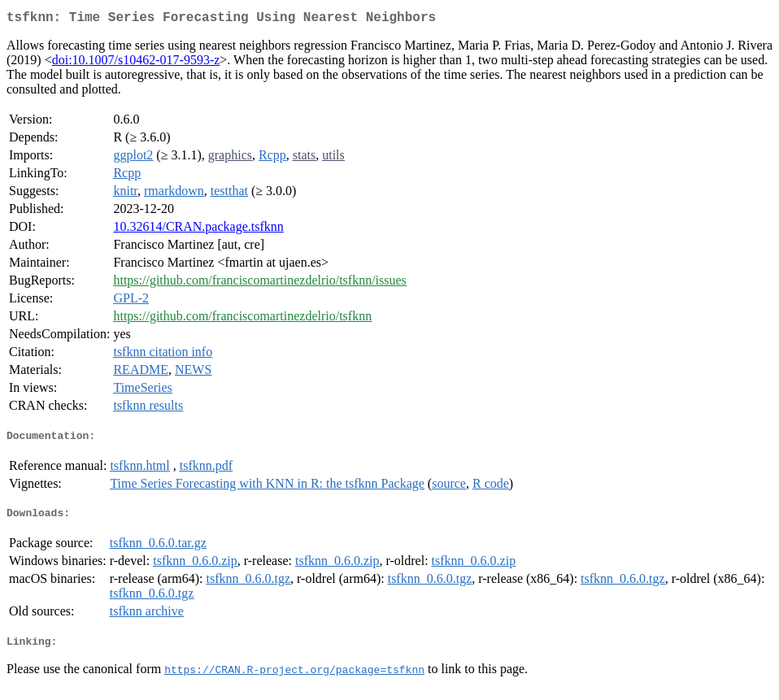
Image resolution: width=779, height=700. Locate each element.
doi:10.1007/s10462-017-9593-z (136, 63)
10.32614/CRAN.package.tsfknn (198, 230)
